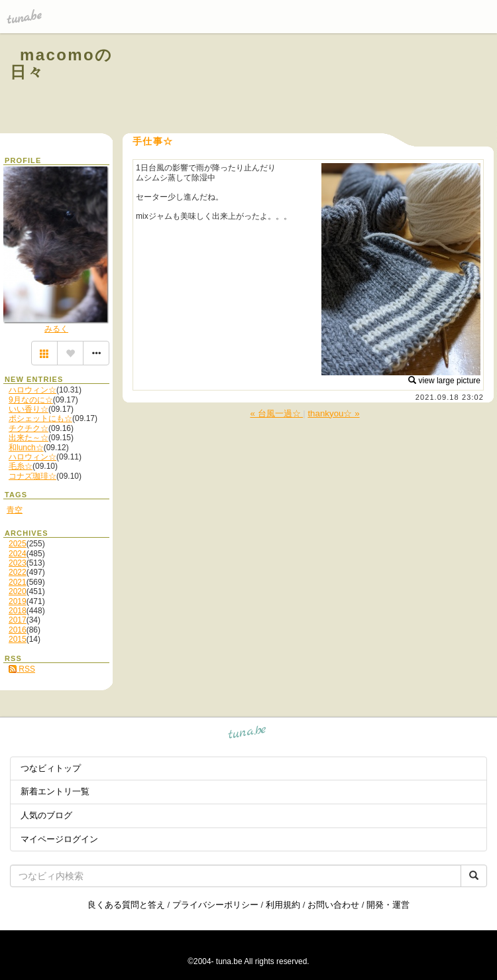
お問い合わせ (333, 905)
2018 (18, 611)
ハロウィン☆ (32, 390)
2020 (18, 591)
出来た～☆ (28, 438)
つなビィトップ (51, 768)
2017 (18, 620)
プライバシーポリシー (215, 905)
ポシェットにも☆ (40, 418)
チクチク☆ (28, 428)
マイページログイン (59, 839)
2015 (18, 639)
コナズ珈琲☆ (32, 476)
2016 (18, 630)
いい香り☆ (28, 409)
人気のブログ (46, 815)
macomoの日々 (62, 63)
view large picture (444, 381)
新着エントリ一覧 (55, 791)
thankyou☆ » (333, 413)
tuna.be (248, 734)
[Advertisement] (326, 85)
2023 (18, 563)
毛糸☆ (21, 466)
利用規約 (283, 905)
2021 (18, 582)
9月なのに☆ (31, 400)
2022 (18, 572)
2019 (18, 601)
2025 (18, 544)
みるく (56, 329)
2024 (18, 554)
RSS (22, 669)
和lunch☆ (26, 448)
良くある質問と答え (126, 905)
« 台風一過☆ (276, 413)
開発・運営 (388, 905)
